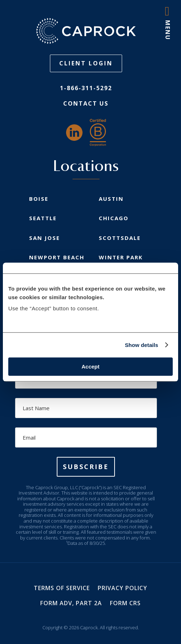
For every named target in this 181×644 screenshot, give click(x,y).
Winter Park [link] (121, 257)
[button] (86, 467)
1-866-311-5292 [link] (86, 88)
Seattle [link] (43, 218)
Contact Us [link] (86, 103)
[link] (86, 31)
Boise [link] (39, 199)
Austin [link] (111, 199)
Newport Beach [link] (57, 257)
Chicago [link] (114, 218)
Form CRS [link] (125, 603)
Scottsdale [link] (120, 238)
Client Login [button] (86, 63)
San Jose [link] (45, 238)
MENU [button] (168, 30)
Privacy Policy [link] (122, 588)
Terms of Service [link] (62, 588)
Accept (90, 367)
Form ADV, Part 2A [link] (71, 603)
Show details (142, 345)
